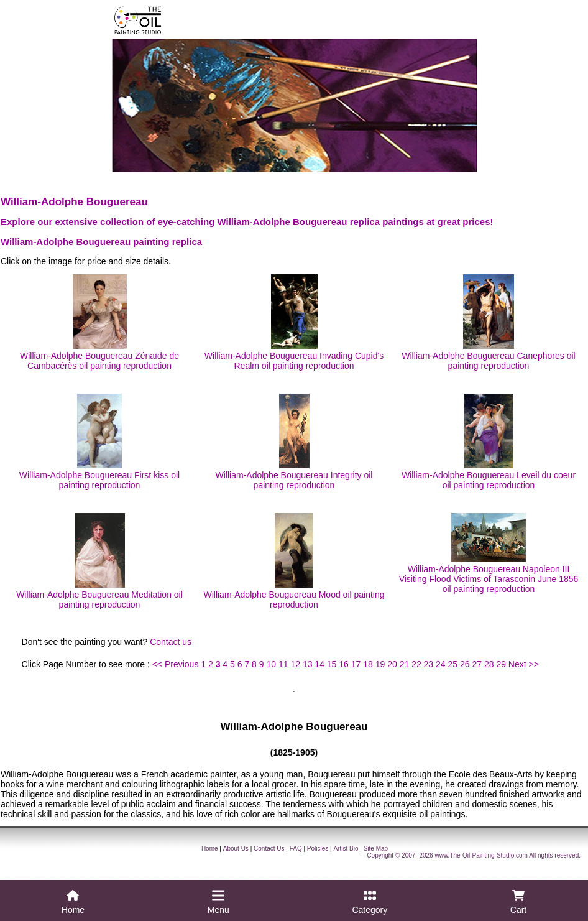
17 (356, 664)
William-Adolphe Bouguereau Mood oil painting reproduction (294, 561)
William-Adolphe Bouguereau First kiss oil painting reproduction (99, 442)
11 (283, 664)
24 (441, 664)
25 (453, 664)
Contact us (171, 642)
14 (319, 664)
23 (429, 664)
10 (271, 664)
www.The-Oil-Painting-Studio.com (481, 855)
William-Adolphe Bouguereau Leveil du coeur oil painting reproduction (489, 442)
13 (308, 664)
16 (344, 664)
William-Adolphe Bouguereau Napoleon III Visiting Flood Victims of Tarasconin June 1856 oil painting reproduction (489, 553)
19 (380, 664)
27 (477, 664)
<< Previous (176, 664)
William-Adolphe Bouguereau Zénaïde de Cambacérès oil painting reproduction (99, 322)
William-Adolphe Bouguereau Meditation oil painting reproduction (99, 561)
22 (416, 664)
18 (368, 664)
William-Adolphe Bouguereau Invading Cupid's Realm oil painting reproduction (294, 322)
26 (465, 664)
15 (332, 664)
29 (501, 664)
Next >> (524, 664)
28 (489, 664)
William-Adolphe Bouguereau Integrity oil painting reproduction (294, 442)
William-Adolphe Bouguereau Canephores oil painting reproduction (488, 322)
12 (295, 664)
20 (392, 664)
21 (405, 664)
